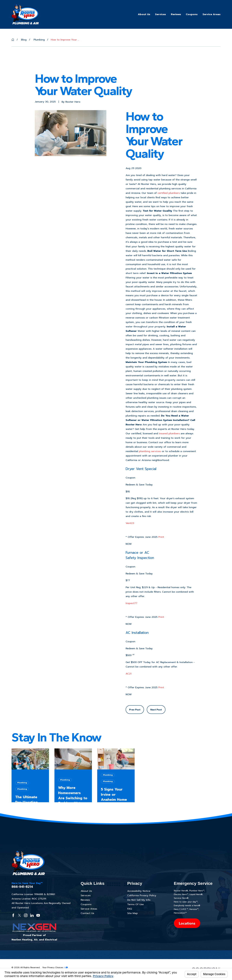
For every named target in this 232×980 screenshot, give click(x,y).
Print (161, 537)
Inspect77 (131, 603)
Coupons (86, 904)
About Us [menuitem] (144, 14)
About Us (86, 891)
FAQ (130, 909)
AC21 (129, 674)
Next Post (156, 710)
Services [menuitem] (160, 14)
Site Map (132, 913)
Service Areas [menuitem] (212, 14)
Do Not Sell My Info (139, 900)
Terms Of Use (135, 904)
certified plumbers (169, 193)
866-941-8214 (22, 887)
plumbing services (150, 451)
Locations (187, 923)
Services (86, 895)
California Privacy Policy (142, 895)
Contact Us (87, 913)
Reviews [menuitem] (176, 14)
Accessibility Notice (139, 891)
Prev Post (135, 710)
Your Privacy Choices (55, 967)
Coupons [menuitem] (192, 14)
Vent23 (130, 523)
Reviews (85, 900)
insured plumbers (169, 433)
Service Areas (89, 909)
